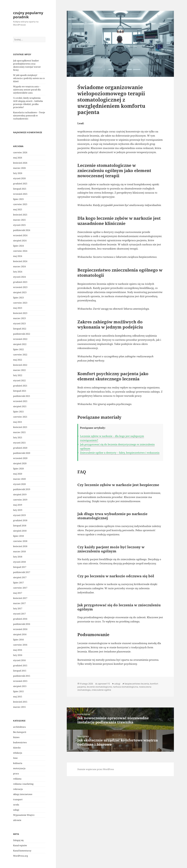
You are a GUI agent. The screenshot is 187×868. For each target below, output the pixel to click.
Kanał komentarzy (22, 851)
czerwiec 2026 (20, 152)
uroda (16, 805)
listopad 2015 (20, 671)
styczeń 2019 (19, 515)
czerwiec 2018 (20, 541)
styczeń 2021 (19, 443)
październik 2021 (22, 396)
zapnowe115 (104, 684)
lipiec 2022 (18, 349)
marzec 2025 (19, 220)
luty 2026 (18, 173)
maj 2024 (18, 256)
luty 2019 (18, 510)
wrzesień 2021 (20, 401)
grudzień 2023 (20, 282)
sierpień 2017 (20, 577)
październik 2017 (22, 572)
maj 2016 (18, 650)
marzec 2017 (19, 603)
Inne (15, 758)
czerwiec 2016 (20, 645)
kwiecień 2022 (20, 365)
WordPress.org (21, 856)
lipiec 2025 (18, 199)
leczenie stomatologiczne (99, 687)
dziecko (17, 748)
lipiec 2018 (18, 536)
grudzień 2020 (20, 448)
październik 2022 (22, 334)
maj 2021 (18, 422)
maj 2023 (18, 308)
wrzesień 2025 (20, 194)
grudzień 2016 (20, 619)
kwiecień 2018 (20, 546)
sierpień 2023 (20, 292)
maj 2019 (18, 505)
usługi (16, 810)
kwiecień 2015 (20, 702)
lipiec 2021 (18, 412)
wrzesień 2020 (20, 458)
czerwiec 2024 (20, 251)
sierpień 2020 (20, 463)
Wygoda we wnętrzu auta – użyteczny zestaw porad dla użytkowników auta (27, 90)
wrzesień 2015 (20, 681)
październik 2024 (22, 230)
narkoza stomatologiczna (125, 687)
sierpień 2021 (20, 406)
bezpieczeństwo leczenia (137, 684)
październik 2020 (22, 453)
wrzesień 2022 (20, 339)
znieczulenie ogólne (101, 690)
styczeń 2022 (19, 380)
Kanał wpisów (20, 845)
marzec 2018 (19, 552)
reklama (17, 779)
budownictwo (20, 742)
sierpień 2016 (20, 634)
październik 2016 (22, 624)
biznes (16, 737)
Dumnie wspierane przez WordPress (96, 769)
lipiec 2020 (18, 469)
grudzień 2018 (20, 520)
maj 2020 (18, 474)
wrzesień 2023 (20, 287)
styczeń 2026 (19, 178)
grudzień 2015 (20, 666)
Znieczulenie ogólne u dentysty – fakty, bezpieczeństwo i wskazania (120, 453)
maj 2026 (18, 158)
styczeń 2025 (19, 225)
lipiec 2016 (18, 640)
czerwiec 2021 (20, 417)
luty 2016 (18, 655)
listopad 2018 (20, 526)
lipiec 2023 (18, 298)
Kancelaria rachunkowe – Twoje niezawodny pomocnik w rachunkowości (29, 116)
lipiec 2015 (18, 691)
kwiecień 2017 (20, 598)
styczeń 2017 (19, 614)
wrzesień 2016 (20, 629)
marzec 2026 (19, 168)
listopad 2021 (20, 391)
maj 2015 (18, 697)
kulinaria (18, 763)
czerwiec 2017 (20, 588)
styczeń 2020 (19, 484)
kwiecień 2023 (20, 313)
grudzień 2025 (20, 184)
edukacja (18, 753)
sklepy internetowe (23, 794)
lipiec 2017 (18, 583)
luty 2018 (18, 557)
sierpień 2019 (20, 495)
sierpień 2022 (20, 344)
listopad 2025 (20, 189)
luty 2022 (18, 375)
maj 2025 (18, 209)
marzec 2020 (19, 479)
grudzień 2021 (20, 386)
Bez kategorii (20, 732)
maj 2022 (18, 360)
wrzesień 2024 (20, 235)
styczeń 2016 (19, 660)
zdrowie (17, 820)
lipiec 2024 (18, 246)
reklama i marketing (23, 784)
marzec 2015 (19, 707)
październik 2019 (22, 489)
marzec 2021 (19, 432)
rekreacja (18, 789)
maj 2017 (18, 593)
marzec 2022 (19, 370)
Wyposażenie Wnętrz (24, 815)
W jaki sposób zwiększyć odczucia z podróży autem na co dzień (29, 78)
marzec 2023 (19, 318)
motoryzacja (19, 768)
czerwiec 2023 (20, 303)
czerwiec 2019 (20, 500)
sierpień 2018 (20, 531)
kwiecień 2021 (20, 427)
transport (18, 799)
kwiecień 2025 (20, 215)
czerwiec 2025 (20, 204)
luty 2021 (18, 437)
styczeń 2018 (19, 562)
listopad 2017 (20, 567)
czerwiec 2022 (20, 355)
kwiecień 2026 (20, 163)
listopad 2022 (20, 329)
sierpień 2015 (20, 686)
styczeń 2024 (19, 277)
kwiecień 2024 (20, 261)
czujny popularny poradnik (28, 15)
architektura (19, 727)
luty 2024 (18, 272)
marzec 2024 (19, 266)
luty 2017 (18, 609)
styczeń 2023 (19, 323)
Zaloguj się (18, 840)
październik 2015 (22, 676)
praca (16, 774)
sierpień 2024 (20, 241)
